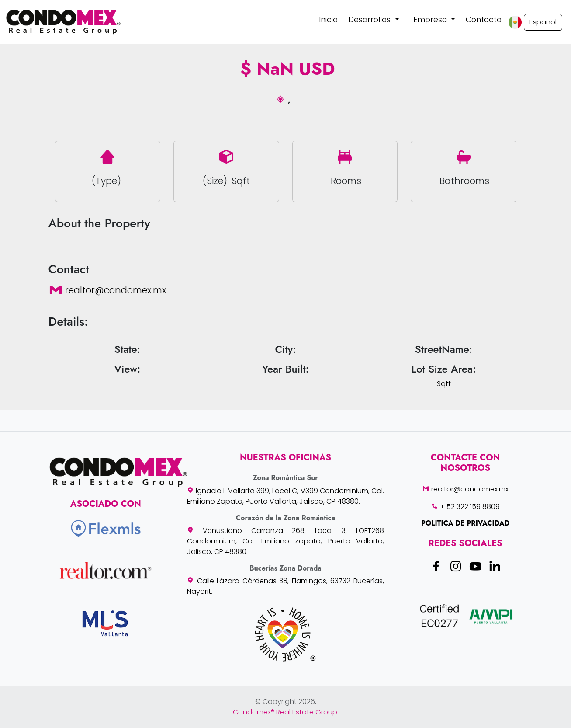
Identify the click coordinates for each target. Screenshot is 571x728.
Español (543, 22)
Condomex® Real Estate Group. (286, 712)
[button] (374, 20)
